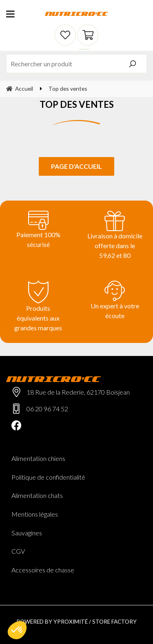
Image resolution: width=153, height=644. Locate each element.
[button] (17, 630)
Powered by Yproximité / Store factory (76, 621)
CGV (18, 551)
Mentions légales (35, 514)
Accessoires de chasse (43, 570)
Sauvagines (27, 533)
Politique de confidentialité (48, 477)
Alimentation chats (37, 495)
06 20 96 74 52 (47, 409)
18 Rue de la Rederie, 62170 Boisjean (78, 392)
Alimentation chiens (38, 458)
